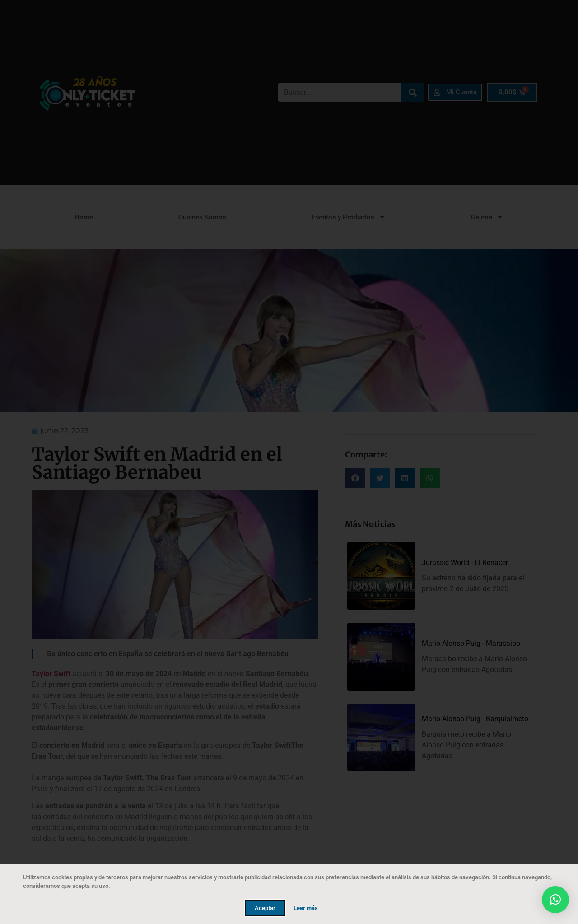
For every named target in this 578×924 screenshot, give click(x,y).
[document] (289, 462)
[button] (555, 900)
